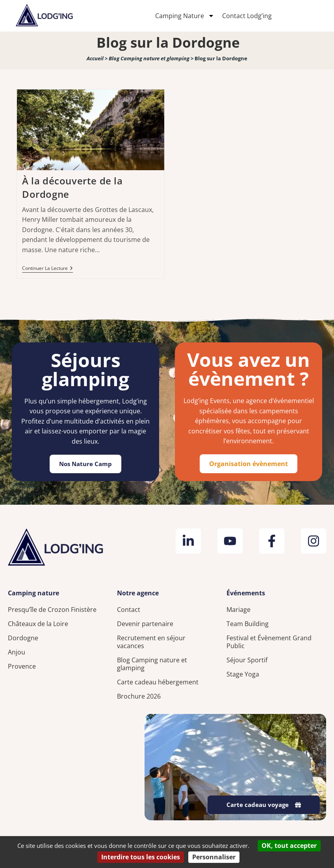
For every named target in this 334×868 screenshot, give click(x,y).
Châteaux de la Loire (38, 624)
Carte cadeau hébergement (158, 682)
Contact (129, 610)
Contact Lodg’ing (247, 16)
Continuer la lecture (47, 269)
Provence (22, 666)
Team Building (248, 624)
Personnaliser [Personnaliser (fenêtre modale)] (214, 857)
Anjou (17, 652)
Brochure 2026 (139, 696)
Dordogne (23, 638)
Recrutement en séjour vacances (151, 642)
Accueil (95, 58)
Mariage (238, 610)
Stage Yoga (243, 674)
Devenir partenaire (145, 624)
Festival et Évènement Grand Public (269, 642)
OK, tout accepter (289, 846)
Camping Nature (185, 16)
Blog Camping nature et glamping (149, 58)
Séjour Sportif (247, 660)
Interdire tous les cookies (141, 857)
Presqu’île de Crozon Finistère (52, 610)
